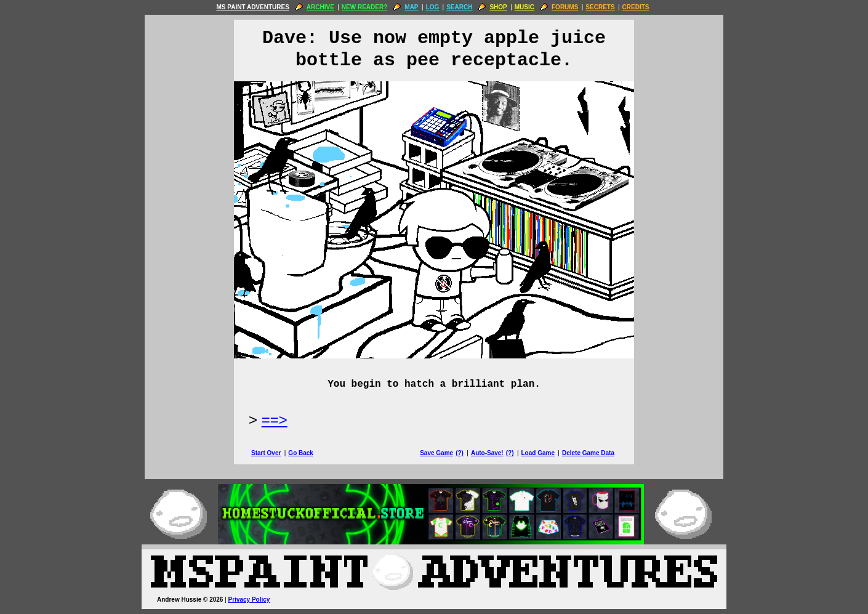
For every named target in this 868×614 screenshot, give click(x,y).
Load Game (537, 453)
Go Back (301, 453)
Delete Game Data (588, 453)
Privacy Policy (249, 600)
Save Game (436, 453)
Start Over (266, 453)
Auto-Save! (487, 453)
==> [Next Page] (275, 420)
